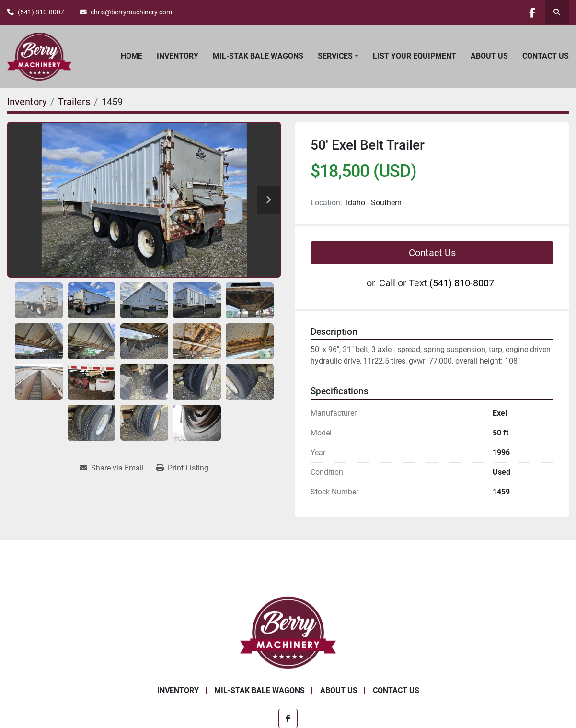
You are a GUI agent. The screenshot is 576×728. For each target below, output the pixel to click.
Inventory (178, 56)
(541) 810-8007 (41, 12)
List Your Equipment (415, 56)
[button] (338, 56)
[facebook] (532, 12)
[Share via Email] (112, 468)
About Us (489, 56)
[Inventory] (27, 102)
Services (335, 56)
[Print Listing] (182, 468)
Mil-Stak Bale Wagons (258, 56)
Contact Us (546, 56)
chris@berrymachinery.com (131, 12)
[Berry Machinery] (288, 632)
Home (132, 56)
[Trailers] (74, 102)
